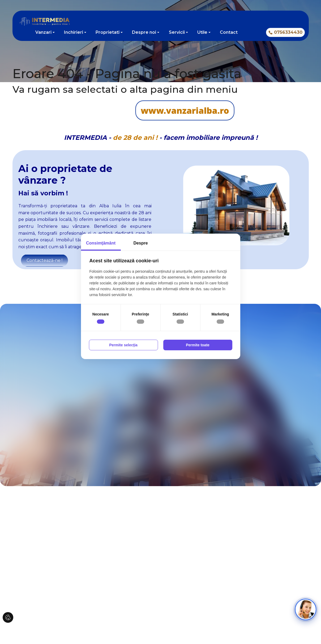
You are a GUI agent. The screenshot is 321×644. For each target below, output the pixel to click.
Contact (229, 32)
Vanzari (43, 32)
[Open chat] (306, 610)
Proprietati (108, 32)
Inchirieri (74, 32)
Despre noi (144, 32)
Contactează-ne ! (44, 260)
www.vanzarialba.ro (121, 110)
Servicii (177, 32)
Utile (202, 32)
